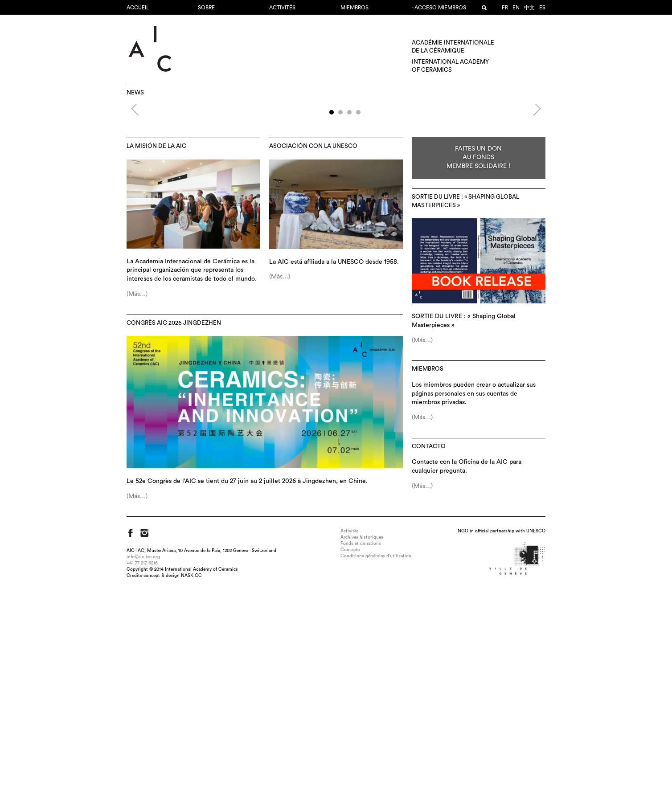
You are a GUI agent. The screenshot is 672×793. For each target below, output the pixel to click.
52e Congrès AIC (336, 169)
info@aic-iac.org (143, 757)
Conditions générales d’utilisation (376, 756)
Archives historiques (362, 738)
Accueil (138, 8)
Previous (138, 213)
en (516, 8)
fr (505, 8)
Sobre (206, 8)
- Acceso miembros (439, 8)
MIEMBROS (354, 8)
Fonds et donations (361, 744)
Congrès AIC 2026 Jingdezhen (174, 523)
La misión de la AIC (156, 347)
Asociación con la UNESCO (313, 347)
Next (531, 213)
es (542, 8)
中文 (529, 8)
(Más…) (137, 495)
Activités (282, 8)
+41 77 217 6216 (142, 764)
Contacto (429, 647)
